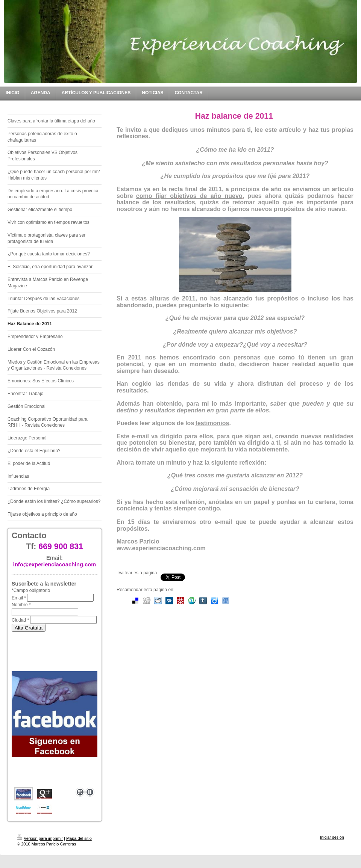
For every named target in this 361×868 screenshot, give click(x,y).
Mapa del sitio (79, 838)
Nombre (21, 605)
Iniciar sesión (332, 837)
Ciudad (20, 620)
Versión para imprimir (40, 838)
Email (19, 598)
